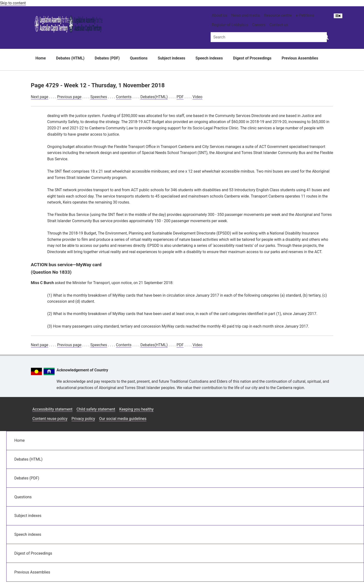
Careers (259, 25)
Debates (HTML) (70, 58)
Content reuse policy (50, 419)
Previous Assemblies (300, 58)
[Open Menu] (338, 16)
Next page (40, 97)
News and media (246, 15)
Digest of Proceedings (252, 58)
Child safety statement (96, 409)
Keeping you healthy (136, 409)
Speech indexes (209, 58)
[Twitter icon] (317, 408)
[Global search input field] (269, 37)
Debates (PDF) (107, 58)
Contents (124, 97)
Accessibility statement (52, 409)
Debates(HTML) (154, 97)
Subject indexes (171, 58)
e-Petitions (305, 15)
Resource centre (278, 15)
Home (41, 58)
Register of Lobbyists (230, 25)
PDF (180, 97)
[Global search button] (326, 37)
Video (197, 97)
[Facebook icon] (305, 408)
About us (220, 15)
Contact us (279, 25)
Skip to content (13, 3)
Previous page (69, 97)
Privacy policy (83, 419)
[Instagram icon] (293, 408)
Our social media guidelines (123, 419)
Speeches (99, 97)
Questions (139, 58)
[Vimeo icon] (328, 408)
